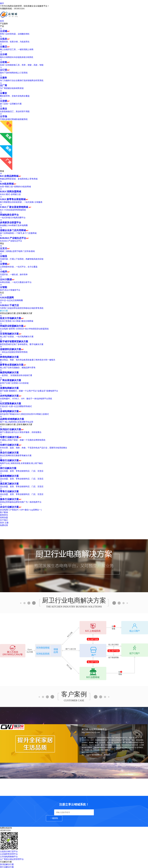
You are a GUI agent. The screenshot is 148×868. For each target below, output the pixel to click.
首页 (2, 21)
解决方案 (5, 311)
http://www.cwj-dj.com (91, 732)
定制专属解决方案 (24, 313)
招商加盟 (4, 518)
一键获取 (54, 818)
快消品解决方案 (7, 864)
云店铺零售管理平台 (9, 854)
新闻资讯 (4, 515)
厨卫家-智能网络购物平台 (94, 729)
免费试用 (4, 525)
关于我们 (4, 520)
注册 (7, 523)
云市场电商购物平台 (9, 857)
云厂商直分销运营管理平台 (12, 859)
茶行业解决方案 (7, 867)
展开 (2, 3)
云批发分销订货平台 (9, 851)
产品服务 (5, 24)
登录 (2, 523)
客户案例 (4, 512)
